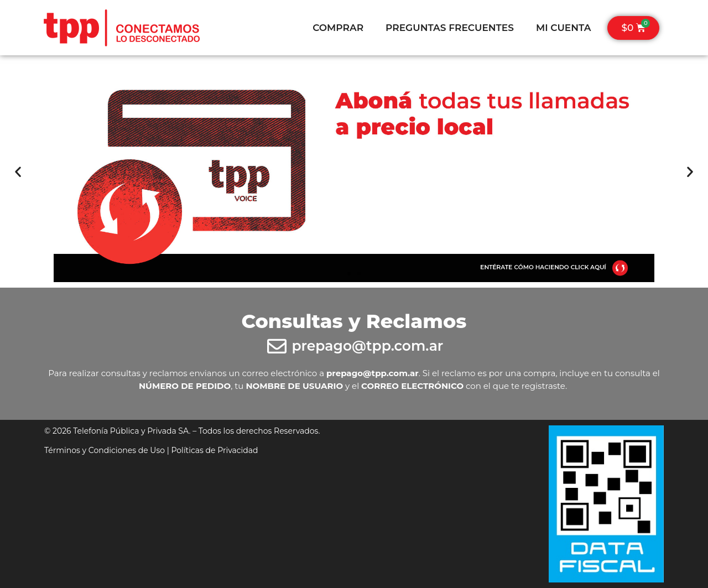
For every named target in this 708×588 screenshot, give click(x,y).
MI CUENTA (563, 28)
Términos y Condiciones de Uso (105, 450)
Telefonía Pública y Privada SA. (132, 431)
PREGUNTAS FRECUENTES (450, 28)
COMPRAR (338, 28)
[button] (18, 172)
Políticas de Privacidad (214, 450)
